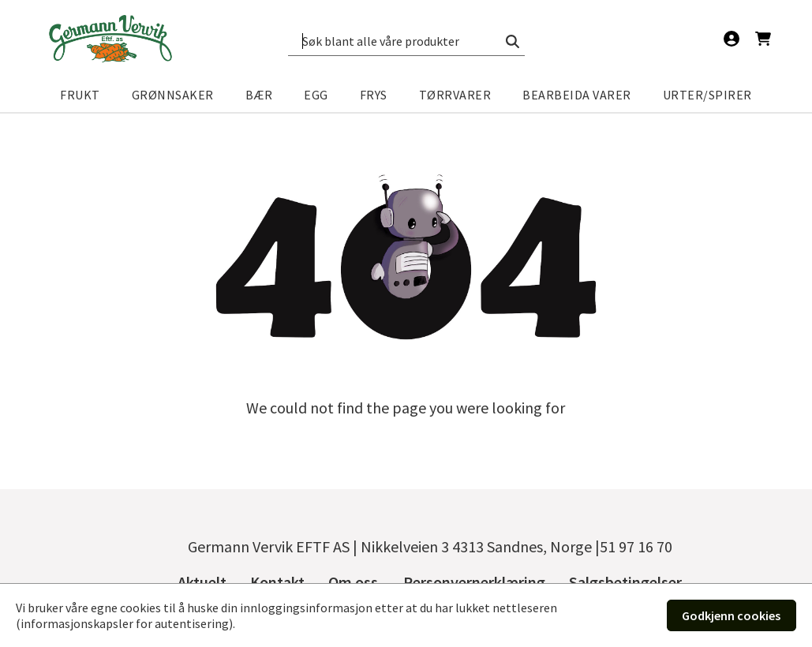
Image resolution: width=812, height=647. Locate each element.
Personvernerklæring (474, 582)
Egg (316, 95)
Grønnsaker (173, 95)
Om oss (353, 582)
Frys (374, 95)
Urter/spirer (707, 95)
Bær (259, 95)
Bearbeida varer (577, 95)
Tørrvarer (455, 95)
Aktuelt (202, 582)
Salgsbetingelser (625, 582)
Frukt (80, 95)
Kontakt (277, 582)
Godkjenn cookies (731, 615)
